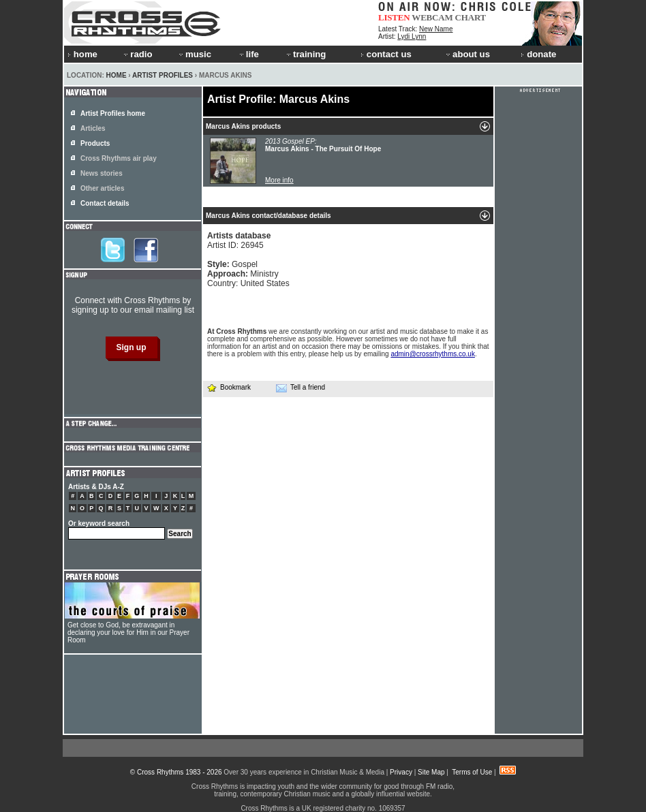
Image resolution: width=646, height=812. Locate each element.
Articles (93, 128)
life (248, 54)
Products (95, 143)
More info (279, 180)
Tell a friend (301, 388)
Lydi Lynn (412, 36)
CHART (471, 17)
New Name (436, 29)
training (305, 54)
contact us (386, 54)
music (194, 54)
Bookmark (229, 387)
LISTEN (394, 17)
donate (538, 54)
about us (467, 54)
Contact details (105, 203)
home (82, 54)
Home (117, 75)
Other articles (102, 188)
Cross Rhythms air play (119, 158)
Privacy (401, 772)
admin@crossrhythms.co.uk (433, 354)
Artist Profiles (163, 75)
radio (137, 54)
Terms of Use (472, 772)
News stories (102, 173)
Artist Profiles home (113, 113)
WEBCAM (432, 17)
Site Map (431, 772)
